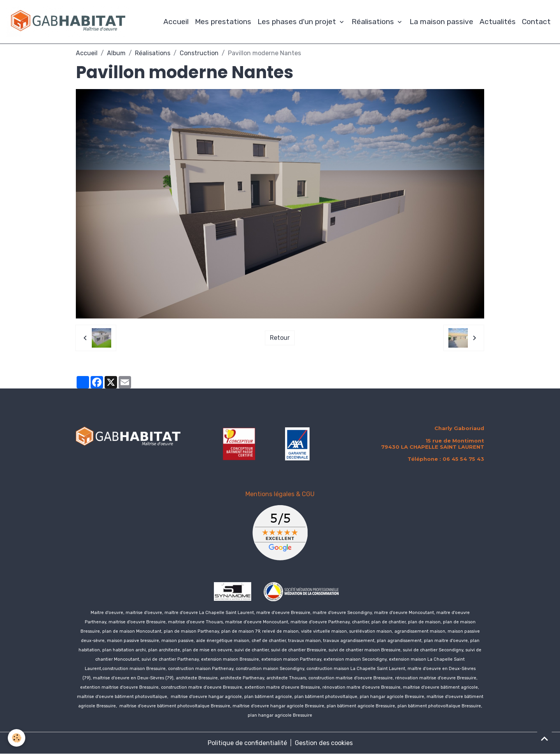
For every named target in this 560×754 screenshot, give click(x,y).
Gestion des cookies (324, 743)
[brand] (69, 22)
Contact (536, 22)
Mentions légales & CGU (280, 494)
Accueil (176, 22)
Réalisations (374, 22)
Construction (199, 53)
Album (116, 53)
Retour (280, 338)
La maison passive (441, 22)
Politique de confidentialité (247, 743)
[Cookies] (17, 738)
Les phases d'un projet (298, 22)
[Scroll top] (544, 738)
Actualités (498, 22)
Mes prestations (223, 22)
